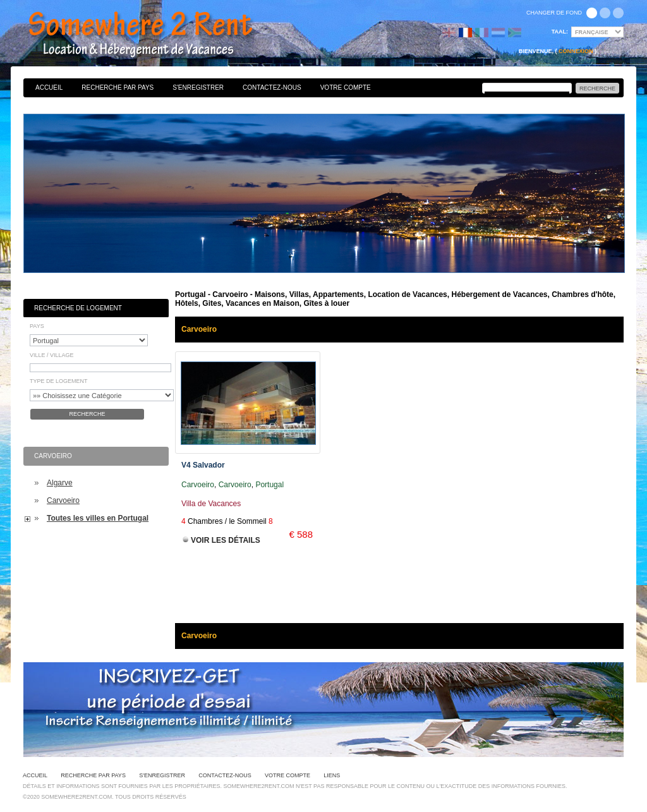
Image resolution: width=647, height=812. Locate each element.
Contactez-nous (272, 88)
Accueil (49, 88)
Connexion (576, 51)
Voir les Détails (226, 540)
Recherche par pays (118, 88)
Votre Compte (346, 88)
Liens (332, 775)
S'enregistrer (198, 88)
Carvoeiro (63, 500)
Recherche (87, 414)
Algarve (60, 483)
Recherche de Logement (78, 308)
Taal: (560, 32)
